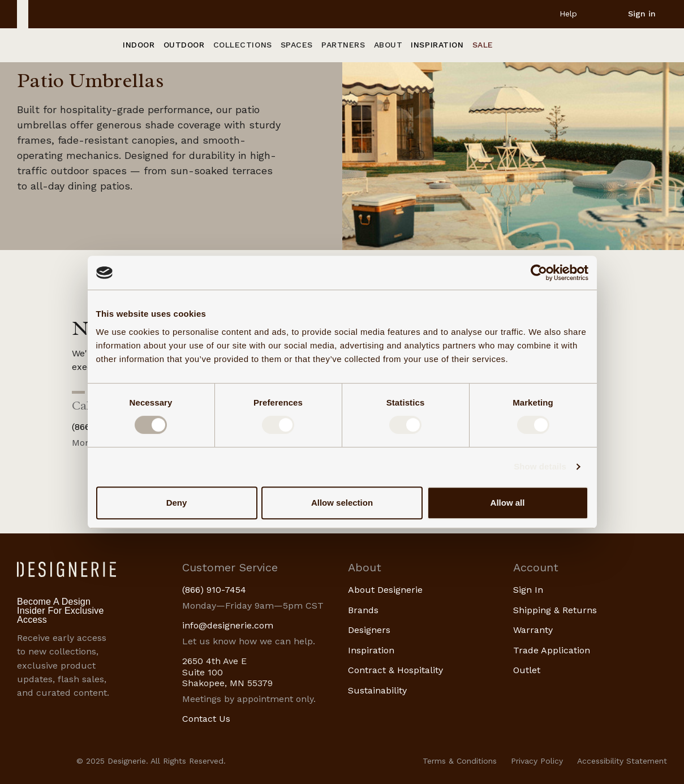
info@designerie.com (228, 625)
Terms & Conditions (460, 761)
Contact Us (206, 719)
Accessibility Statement (622, 761)
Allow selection (342, 503)
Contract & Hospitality (395, 670)
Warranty (533, 630)
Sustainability (377, 690)
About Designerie (385, 590)
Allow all (508, 503)
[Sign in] (633, 14)
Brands (363, 610)
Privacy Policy (537, 761)
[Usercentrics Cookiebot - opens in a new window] (539, 273)
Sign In (528, 590)
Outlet (527, 670)
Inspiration (371, 650)
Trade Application (552, 650)
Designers (369, 630)
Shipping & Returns (555, 610)
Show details (540, 466)
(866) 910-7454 (214, 590)
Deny (177, 503)
